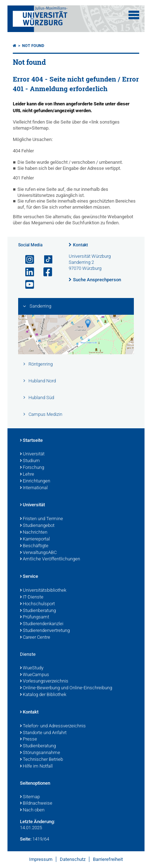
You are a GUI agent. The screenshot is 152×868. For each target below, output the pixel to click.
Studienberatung (38, 611)
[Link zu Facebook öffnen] (45, 272)
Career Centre (35, 638)
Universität (32, 454)
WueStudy (32, 668)
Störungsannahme (40, 753)
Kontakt (80, 245)
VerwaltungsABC (38, 553)
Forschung (32, 468)
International (34, 488)
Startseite (31, 441)
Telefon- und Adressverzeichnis (53, 726)
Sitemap (30, 797)
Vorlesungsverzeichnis (44, 681)
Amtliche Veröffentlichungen (50, 559)
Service (29, 577)
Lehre (27, 475)
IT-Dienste (32, 597)
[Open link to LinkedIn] (27, 272)
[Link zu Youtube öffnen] (27, 285)
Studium (30, 461)
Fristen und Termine (41, 519)
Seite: (26, 839)
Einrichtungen (35, 481)
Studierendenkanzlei (42, 624)
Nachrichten (34, 533)
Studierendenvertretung (45, 631)
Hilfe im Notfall (36, 767)
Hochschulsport (37, 604)
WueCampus (35, 675)
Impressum (41, 859)
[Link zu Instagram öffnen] (27, 260)
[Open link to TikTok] (45, 260)
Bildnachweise (36, 804)
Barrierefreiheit (108, 859)
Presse (28, 739)
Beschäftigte (34, 546)
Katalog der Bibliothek (43, 695)
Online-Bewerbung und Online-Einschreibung (66, 688)
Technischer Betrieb (41, 760)
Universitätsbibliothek (43, 591)
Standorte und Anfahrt (43, 733)
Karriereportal (35, 539)
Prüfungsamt (35, 617)
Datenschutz (73, 859)
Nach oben (32, 810)
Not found (33, 46)
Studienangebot (37, 526)
